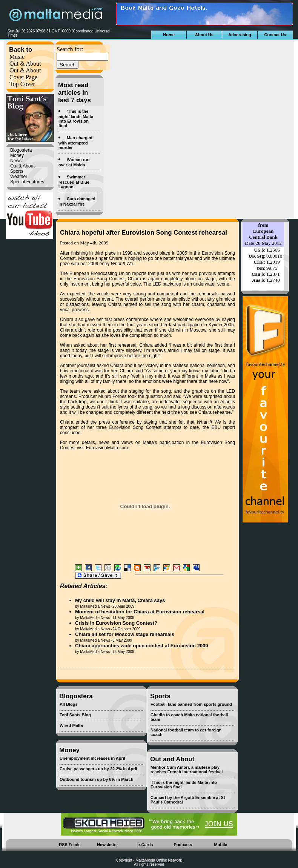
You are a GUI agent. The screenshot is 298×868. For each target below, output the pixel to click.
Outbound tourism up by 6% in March (97, 779)
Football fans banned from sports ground (191, 704)
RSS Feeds (70, 845)
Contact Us (275, 35)
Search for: (70, 49)
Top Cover (22, 84)
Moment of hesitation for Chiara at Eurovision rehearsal (140, 612)
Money (17, 155)
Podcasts (183, 845)
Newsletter (108, 845)
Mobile (221, 845)
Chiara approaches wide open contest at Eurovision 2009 (142, 646)
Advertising (240, 35)
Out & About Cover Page (25, 74)
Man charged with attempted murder (75, 143)
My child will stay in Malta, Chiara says (120, 600)
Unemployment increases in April (92, 758)
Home (169, 35)
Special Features (27, 182)
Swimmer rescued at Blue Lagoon (74, 182)
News (16, 161)
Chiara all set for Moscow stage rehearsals (125, 634)
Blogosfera (21, 150)
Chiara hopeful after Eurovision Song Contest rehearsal (144, 233)
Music (17, 57)
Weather (19, 177)
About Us (204, 35)
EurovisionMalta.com (107, 448)
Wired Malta (71, 725)
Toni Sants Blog (75, 715)
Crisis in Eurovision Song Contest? (116, 623)
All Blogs (69, 704)
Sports (17, 171)
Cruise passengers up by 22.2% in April (98, 769)
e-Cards (145, 845)
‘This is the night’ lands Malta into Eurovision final (76, 118)
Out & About (25, 64)
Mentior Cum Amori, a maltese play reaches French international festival (187, 770)
